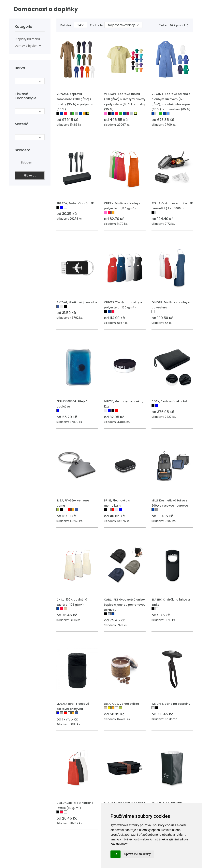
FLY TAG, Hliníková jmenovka (77, 302)
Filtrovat (30, 175)
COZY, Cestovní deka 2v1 (169, 401)
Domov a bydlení (27, 46)
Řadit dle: (97, 25)
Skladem (27, 162)
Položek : (67, 25)
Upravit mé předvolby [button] (138, 854)
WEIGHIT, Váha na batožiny (171, 704)
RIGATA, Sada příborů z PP (75, 203)
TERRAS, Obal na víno (167, 803)
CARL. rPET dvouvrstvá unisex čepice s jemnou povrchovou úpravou (125, 605)
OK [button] (115, 854)
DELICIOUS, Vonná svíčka (122, 704)
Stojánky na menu (27, 39)
